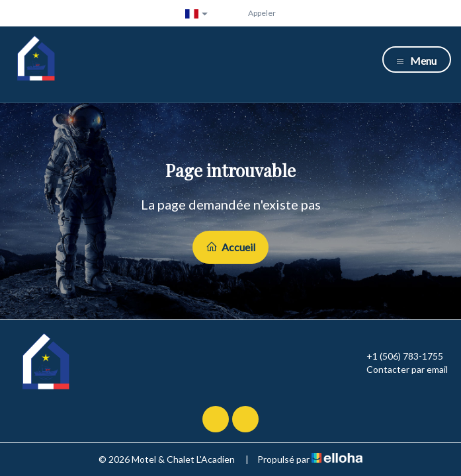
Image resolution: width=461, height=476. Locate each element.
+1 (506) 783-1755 (397, 356)
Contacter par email (399, 370)
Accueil (230, 247)
